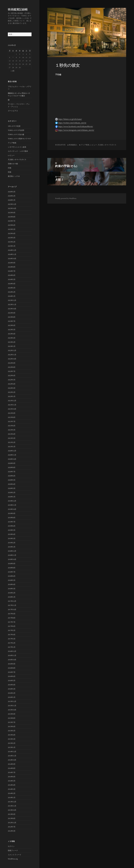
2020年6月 (12, 476)
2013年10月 (12, 810)
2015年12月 (12, 701)
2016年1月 (12, 697)
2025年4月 (12, 234)
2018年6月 (12, 576)
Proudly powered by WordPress (66, 198)
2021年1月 (12, 447)
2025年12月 (12, 204)
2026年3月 (12, 192)
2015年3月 (12, 739)
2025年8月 (12, 217)
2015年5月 (12, 731)
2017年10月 (12, 610)
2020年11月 (12, 455)
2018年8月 (12, 568)
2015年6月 (12, 727)
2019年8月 (12, 518)
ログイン (11, 846)
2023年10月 (12, 309)
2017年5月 (12, 630)
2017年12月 (12, 601)
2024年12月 (12, 250)
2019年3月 (12, 539)
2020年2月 (12, 493)
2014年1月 (12, 798)
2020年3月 (12, 488)
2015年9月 (12, 714)
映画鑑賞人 (73, 145)
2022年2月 (12, 392)
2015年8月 (12, 718)
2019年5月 (12, 530)
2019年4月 (12, 534)
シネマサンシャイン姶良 (17, 147)
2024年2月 (12, 292)
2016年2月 (12, 693)
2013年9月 (12, 814)
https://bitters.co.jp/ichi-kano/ (70, 119)
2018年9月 (12, 564)
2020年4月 (12, 484)
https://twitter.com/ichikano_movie (72, 123)
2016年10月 (12, 660)
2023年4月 (12, 334)
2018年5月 (12, 580)
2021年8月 (12, 417)
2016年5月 (12, 681)
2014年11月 (12, 756)
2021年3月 (12, 438)
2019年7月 (12, 522)
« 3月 (13, 71)
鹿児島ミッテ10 (14, 176)
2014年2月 (12, 793)
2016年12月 (12, 651)
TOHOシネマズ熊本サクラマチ (19, 139)
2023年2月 (12, 342)
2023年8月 (12, 317)
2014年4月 (12, 785)
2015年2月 (12, 743)
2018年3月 (12, 589)
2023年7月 (12, 321)
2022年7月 (12, 371)
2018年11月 (12, 555)
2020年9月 (12, 463)
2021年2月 (12, 442)
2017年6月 (12, 626)
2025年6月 (12, 225)
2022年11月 (12, 355)
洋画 (10, 168)
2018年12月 (12, 551)
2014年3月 (12, 789)
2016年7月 (12, 672)
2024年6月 (12, 275)
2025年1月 (12, 246)
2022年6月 (12, 376)
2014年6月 (12, 777)
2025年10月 (12, 208)
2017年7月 (12, 622)
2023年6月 (12, 325)
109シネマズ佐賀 (14, 126)
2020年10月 (12, 459)
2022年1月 (12, 396)
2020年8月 (12, 467)
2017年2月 (12, 643)
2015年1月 (12, 747)
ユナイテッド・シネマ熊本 (18, 151)
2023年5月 (12, 330)
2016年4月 (12, 685)
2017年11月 (12, 605)
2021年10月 (12, 409)
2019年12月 (12, 501)
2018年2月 (12, 593)
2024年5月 (12, 279)
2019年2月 (12, 543)
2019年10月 (12, 509)
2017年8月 (12, 618)
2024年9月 (12, 263)
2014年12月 (12, 752)
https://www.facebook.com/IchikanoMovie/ (76, 126)
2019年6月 (12, 526)
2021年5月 (12, 430)
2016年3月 (12, 689)
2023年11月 (12, 305)
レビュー (11, 155)
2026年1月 (12, 200)
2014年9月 (12, 764)
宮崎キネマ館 (13, 164)
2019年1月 (12, 547)
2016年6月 (12, 676)
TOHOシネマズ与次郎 (16, 130)
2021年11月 (12, 405)
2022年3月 (12, 388)
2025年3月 (12, 238)
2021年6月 (12, 426)
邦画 (10, 172)
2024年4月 (12, 284)
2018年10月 (12, 559)
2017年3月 (12, 639)
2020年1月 (12, 497)
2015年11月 (12, 706)
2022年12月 (12, 350)
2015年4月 (12, 735)
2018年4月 (12, 584)
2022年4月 (12, 384)
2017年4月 (12, 635)
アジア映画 (12, 143)
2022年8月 (12, 367)
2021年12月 (12, 401)
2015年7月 (12, 722)
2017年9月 (12, 614)
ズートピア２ (13, 111)
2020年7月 (12, 472)
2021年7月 (12, 422)
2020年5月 (12, 480)
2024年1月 (12, 296)
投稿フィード (13, 851)
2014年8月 (12, 768)
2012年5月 (12, 831)
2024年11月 (12, 254)
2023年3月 (12, 338)
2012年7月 (12, 827)
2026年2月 (12, 196)
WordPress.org (13, 859)
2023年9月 (12, 313)
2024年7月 (12, 271)
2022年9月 (12, 363)
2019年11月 (12, 505)
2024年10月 (12, 259)
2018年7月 (12, 572)
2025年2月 (12, 242)
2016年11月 (12, 655)
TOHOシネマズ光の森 (16, 134)
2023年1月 (12, 346)
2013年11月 (12, 806)
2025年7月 (12, 221)
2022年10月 (12, 359)
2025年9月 (12, 213)
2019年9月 (12, 513)
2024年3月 (12, 288)
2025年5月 (12, 229)
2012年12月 (12, 823)
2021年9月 (12, 413)
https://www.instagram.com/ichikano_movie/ (76, 130)
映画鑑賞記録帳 (18, 10)
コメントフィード (15, 855)
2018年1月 (12, 597)
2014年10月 (12, 760)
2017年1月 (12, 647)
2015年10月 (12, 710)
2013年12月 (12, 802)
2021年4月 (12, 434)
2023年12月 (12, 300)
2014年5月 (12, 781)
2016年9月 (12, 664)
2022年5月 (12, 380)
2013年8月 (12, 818)
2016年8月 (12, 668)
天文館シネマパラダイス (17, 160)
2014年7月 (12, 772)
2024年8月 (12, 267)
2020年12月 (12, 451)
